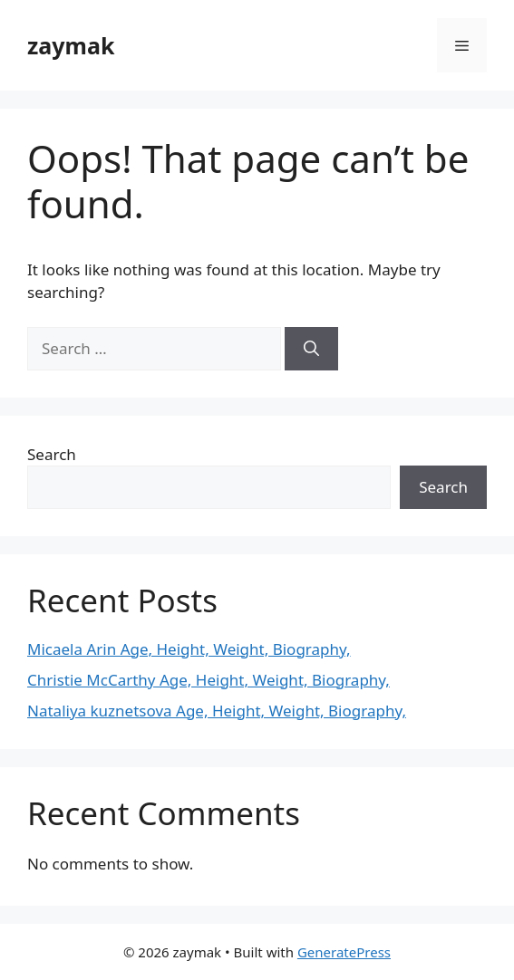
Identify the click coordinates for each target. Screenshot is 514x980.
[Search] (311, 349)
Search (52, 454)
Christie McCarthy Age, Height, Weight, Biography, (209, 680)
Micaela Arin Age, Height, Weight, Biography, (189, 649)
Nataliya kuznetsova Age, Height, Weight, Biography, (217, 711)
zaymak (71, 45)
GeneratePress (344, 952)
